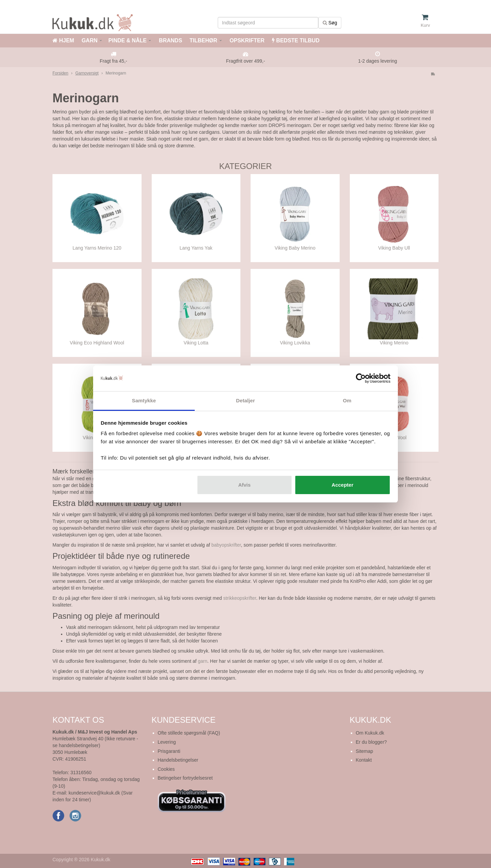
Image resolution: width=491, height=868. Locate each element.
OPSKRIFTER (247, 40)
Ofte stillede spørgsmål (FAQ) (189, 733)
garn (202, 661)
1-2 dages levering (377, 61)
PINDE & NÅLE (127, 40)
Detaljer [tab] (245, 400)
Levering (167, 742)
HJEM (63, 40)
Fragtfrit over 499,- (245, 61)
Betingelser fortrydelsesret (185, 778)
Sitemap (365, 751)
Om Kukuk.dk (370, 733)
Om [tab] (347, 400)
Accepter (342, 485)
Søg (330, 23)
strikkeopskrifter (240, 598)
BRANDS (170, 40)
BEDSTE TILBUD (296, 40)
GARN (90, 40)
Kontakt (364, 760)
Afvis (244, 485)
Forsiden (60, 73)
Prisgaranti (169, 751)
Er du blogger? (371, 742)
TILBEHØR (204, 40)
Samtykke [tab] (144, 400)
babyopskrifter (226, 545)
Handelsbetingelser (178, 760)
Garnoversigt (87, 73)
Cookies (166, 769)
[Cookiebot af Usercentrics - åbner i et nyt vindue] (361, 378)
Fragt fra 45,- (114, 61)
